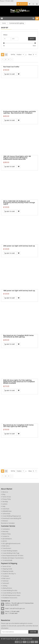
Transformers (7, 548)
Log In (37, 4)
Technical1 (6, 583)
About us (5, 492)
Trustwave (6, 576)
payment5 (32, 642)
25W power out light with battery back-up (19, 246)
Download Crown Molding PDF (12, 518)
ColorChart (6, 509)
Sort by (13, 54)
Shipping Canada (8, 571)
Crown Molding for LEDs (10, 590)
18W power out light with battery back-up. (19, 291)
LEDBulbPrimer (7, 511)
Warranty (5, 531)
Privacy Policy (7, 499)
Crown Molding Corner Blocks (12, 593)
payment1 (16, 642)
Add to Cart (11, 74)
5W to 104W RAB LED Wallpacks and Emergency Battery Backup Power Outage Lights (19, 202)
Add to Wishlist (19, 74)
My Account (23, 4)
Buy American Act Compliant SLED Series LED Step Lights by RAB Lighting (18, 426)
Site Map (5, 502)
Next (12, 60)
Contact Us (6, 536)
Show (30, 55)
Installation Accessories (10, 598)
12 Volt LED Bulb (7, 560)
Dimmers (5, 521)
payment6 (36, 642)
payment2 (20, 642)
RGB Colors (6, 546)
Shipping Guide (7, 569)
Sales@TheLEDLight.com (17, 608)
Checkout (33, 4)
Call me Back (6, 514)
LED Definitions (7, 539)
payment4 (29, 642)
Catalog (5, 586)
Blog (4, 494)
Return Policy (6, 534)
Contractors (6, 529)
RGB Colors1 (6, 578)
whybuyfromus (7, 588)
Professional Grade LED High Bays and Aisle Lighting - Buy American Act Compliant (19, 112)
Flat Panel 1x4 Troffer (11, 67)
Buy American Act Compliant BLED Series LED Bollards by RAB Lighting (18, 336)
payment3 (25, 642)
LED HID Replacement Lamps (11, 595)
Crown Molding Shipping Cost (12, 516)
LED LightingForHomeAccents (11, 543)
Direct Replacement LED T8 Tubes (13, 555)
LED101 (5, 541)
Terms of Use (7, 497)
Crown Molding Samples (10, 551)
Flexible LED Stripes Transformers (13, 558)
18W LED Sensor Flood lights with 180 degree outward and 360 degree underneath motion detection (17, 158)
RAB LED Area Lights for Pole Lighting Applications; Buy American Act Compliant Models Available (19, 382)
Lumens (5, 504)
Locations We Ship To (9, 574)
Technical (5, 581)
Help (4, 506)
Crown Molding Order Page (11, 553)
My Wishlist (30, 4)
